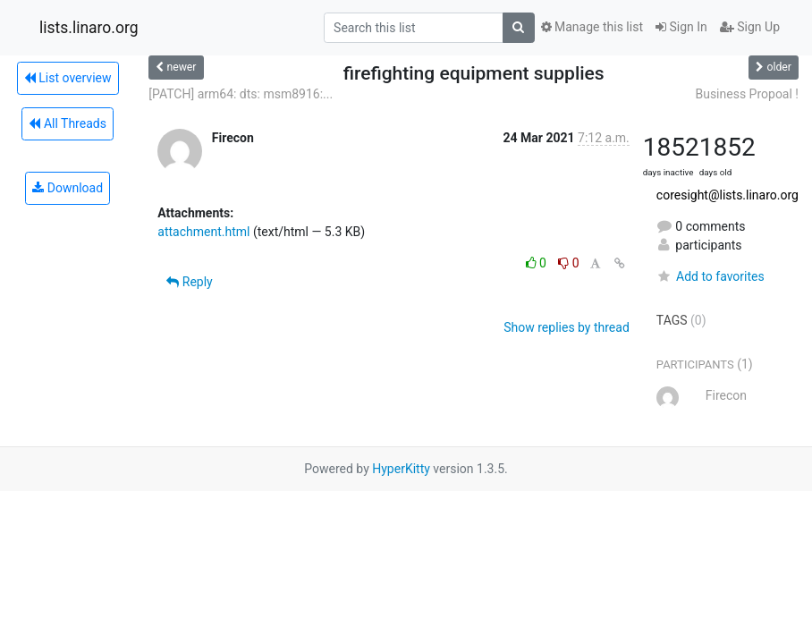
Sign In (681, 27)
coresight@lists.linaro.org (727, 195)
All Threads (67, 123)
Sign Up (750, 27)
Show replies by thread (567, 327)
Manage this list (592, 27)
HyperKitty (401, 469)
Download (68, 188)
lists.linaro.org (89, 28)
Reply (189, 282)
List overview (68, 78)
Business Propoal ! (747, 94)
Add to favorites (710, 276)
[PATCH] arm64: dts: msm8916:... (241, 94)
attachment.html (203, 232)
